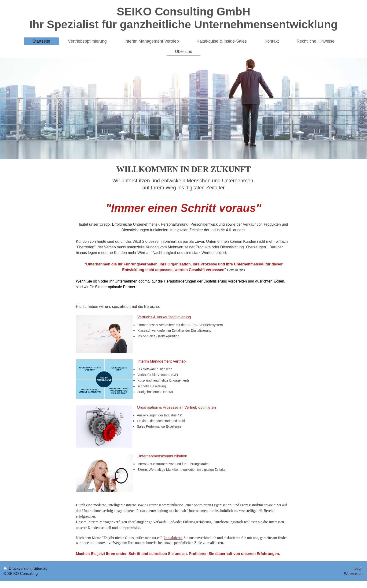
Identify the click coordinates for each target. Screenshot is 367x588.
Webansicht (354, 574)
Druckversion (18, 568)
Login (359, 568)
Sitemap (41, 568)
